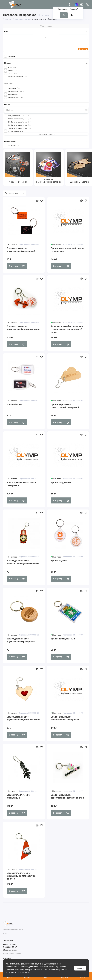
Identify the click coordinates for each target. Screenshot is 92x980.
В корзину (17, 266)
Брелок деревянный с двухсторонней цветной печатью (23, 718)
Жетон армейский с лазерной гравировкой (22, 484)
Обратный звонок (10, 950)
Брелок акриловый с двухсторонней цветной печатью (23, 328)
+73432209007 (9, 945)
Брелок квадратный (61, 482)
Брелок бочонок (15, 404)
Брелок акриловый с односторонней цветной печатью (68, 796)
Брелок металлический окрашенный (18, 796)
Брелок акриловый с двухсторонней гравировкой (21, 250)
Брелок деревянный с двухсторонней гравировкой (21, 640)
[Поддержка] (88, 5)
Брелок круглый (59, 561)
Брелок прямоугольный (63, 639)
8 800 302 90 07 (10, 947)
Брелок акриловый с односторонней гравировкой (65, 718)
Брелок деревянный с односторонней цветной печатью (23, 562)
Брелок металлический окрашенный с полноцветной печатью (21, 876)
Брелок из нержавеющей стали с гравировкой (68, 250)
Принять (80, 968)
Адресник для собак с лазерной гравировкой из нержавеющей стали (67, 329)
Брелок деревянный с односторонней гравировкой (65, 406)
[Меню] (4, 5)
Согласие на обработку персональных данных (27, 970)
